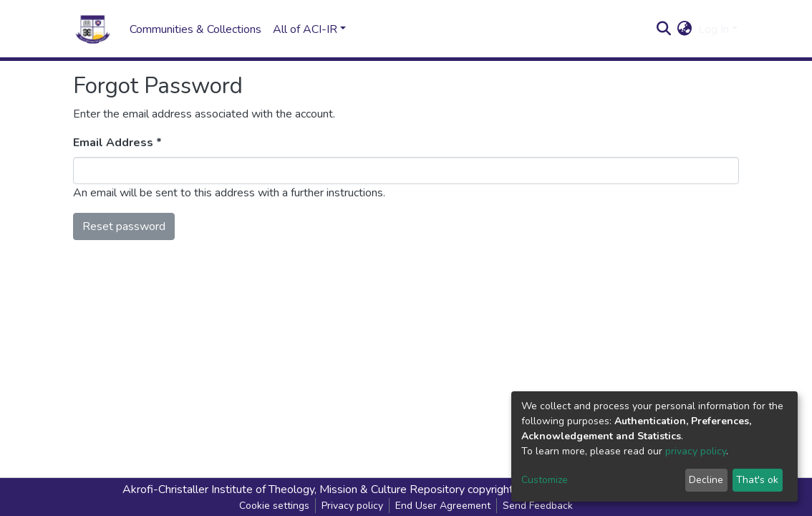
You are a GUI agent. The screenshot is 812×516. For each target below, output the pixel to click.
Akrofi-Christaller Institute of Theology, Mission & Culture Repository (294, 489)
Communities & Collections (195, 29)
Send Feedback (538, 506)
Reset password (124, 226)
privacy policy (696, 451)
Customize (545, 480)
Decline (706, 480)
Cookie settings (274, 506)
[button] (685, 29)
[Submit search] (664, 29)
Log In (714, 29)
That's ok (757, 480)
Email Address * (117, 143)
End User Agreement (443, 506)
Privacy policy (352, 506)
